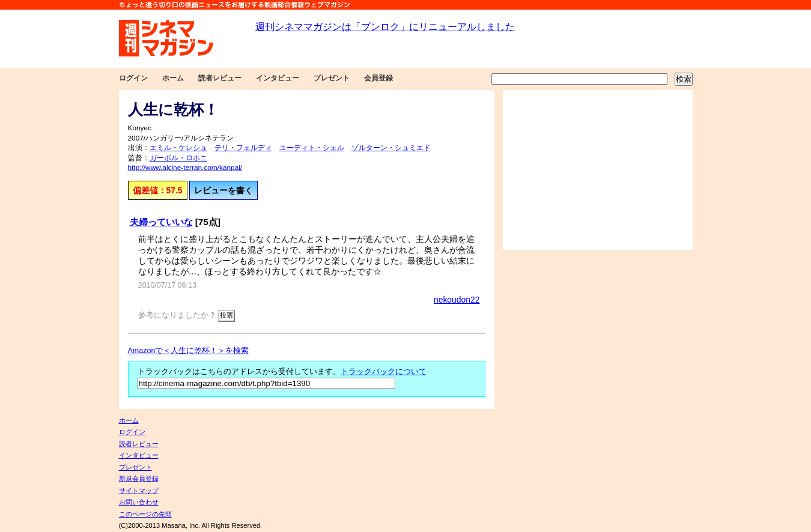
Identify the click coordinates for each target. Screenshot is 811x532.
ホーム (173, 78)
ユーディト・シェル (312, 148)
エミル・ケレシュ (178, 148)
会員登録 (378, 78)
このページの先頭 (145, 514)
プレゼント (332, 78)
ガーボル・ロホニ (178, 158)
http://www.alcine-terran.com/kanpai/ (185, 168)
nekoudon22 (457, 300)
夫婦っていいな (161, 222)
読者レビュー (220, 78)
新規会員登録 (139, 479)
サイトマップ (139, 491)
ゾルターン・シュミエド (391, 148)
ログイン (133, 78)
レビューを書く (223, 190)
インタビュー (278, 78)
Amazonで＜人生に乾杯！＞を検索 (189, 351)
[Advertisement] (598, 170)
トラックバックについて (384, 372)
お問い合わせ (139, 502)
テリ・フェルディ (243, 148)
